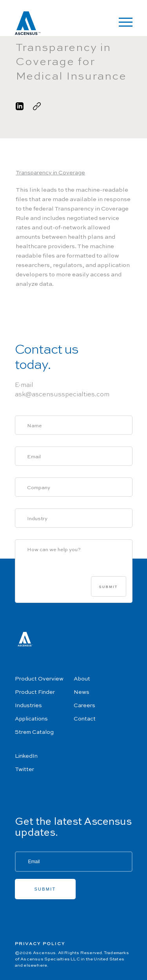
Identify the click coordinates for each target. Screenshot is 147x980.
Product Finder (35, 692)
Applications (31, 719)
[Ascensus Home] (28, 25)
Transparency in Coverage (50, 173)
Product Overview (39, 679)
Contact (85, 719)
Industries (28, 706)
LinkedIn (26, 756)
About (82, 679)
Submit (109, 587)
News (82, 692)
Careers (84, 706)
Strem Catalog (34, 732)
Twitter (24, 769)
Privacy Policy (40, 944)
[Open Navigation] (126, 22)
